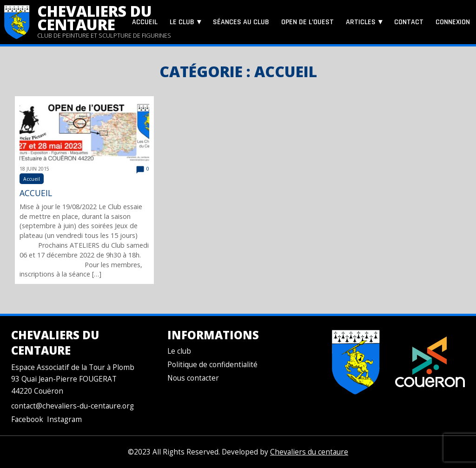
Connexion (453, 22)
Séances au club (241, 22)
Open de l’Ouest (307, 22)
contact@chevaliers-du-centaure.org (73, 406)
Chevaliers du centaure (95, 18)
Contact (409, 22)
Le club (182, 22)
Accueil (145, 22)
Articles (361, 22)
